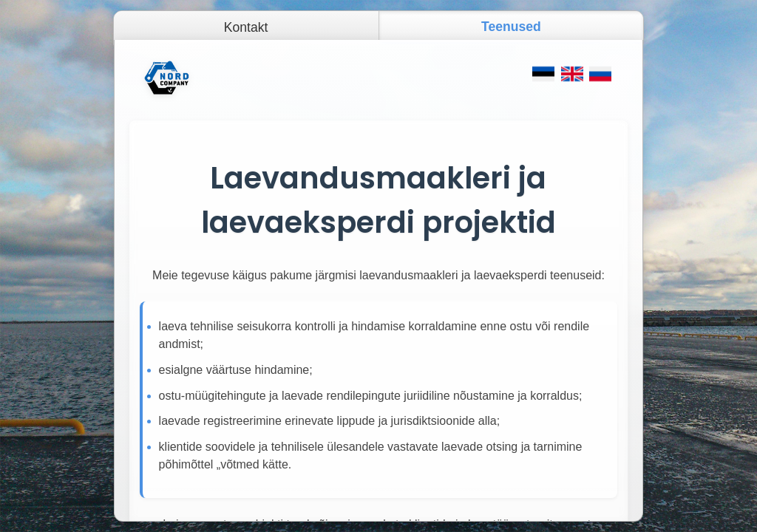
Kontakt (246, 27)
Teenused (511, 27)
